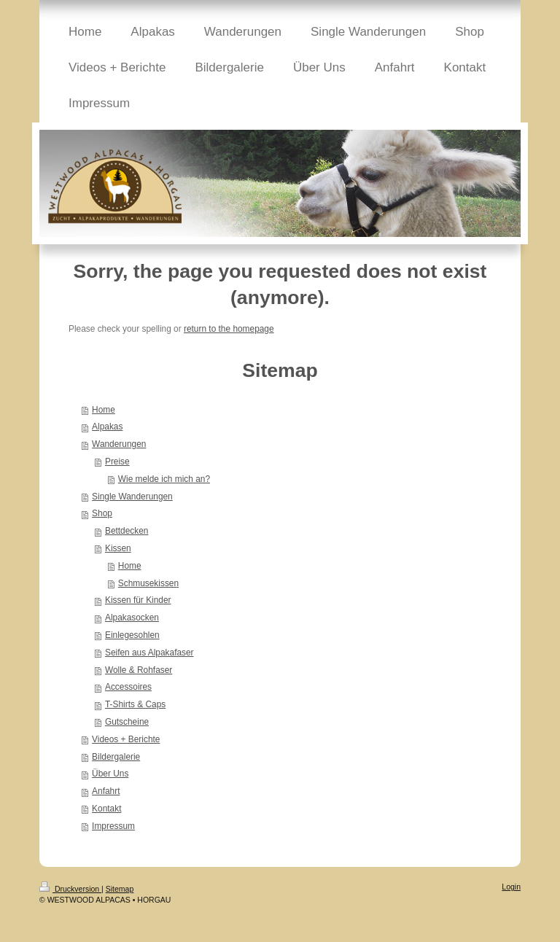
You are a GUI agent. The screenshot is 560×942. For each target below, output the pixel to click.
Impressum (113, 826)
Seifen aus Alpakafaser (149, 653)
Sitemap (120, 889)
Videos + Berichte (126, 739)
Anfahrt (106, 791)
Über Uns (110, 774)
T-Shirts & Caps (135, 704)
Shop (102, 513)
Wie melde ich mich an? (164, 479)
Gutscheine (127, 722)
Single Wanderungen (132, 497)
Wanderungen (119, 444)
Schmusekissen (148, 583)
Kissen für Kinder (138, 600)
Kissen (118, 548)
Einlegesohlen (132, 635)
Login (511, 887)
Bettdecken (127, 531)
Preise (117, 462)
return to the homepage (229, 329)
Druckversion (70, 889)
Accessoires (128, 687)
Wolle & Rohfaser (139, 670)
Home (104, 410)
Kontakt (106, 809)
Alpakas (107, 427)
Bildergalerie (116, 757)
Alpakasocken (132, 618)
